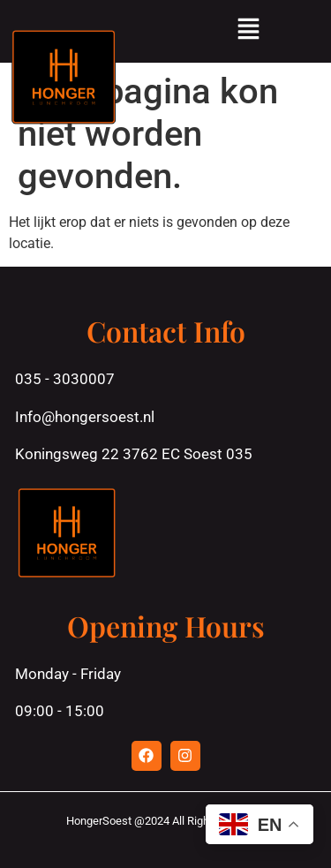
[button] (248, 31)
